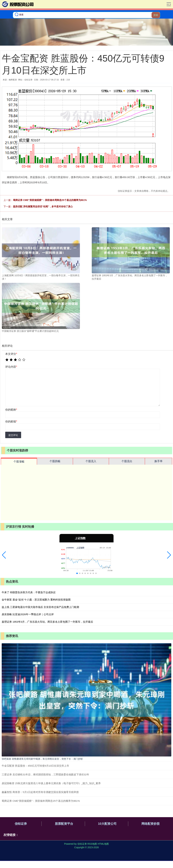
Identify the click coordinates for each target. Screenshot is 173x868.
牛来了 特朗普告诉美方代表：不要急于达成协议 (29, 592)
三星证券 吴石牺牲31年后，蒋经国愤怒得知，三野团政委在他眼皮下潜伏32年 (45, 774)
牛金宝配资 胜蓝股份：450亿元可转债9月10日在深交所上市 (35, 766)
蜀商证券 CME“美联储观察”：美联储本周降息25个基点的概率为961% (50, 200)
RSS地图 (92, 844)
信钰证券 (21, 824)
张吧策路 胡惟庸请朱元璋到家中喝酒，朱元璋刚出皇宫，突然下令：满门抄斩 (42, 759)
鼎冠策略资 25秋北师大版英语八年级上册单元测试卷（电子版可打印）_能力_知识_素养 (51, 783)
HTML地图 (103, 844)
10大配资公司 (107, 824)
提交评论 (13, 435)
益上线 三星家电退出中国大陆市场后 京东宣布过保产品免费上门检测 (40, 607)
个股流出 (127, 461)
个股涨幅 (19, 462)
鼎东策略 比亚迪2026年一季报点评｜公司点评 (28, 614)
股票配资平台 (64, 824)
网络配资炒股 (151, 824)
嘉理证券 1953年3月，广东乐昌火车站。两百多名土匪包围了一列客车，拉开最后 (47, 622)
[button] (4, 555)
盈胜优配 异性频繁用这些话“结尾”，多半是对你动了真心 (43, 206)
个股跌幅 (55, 461)
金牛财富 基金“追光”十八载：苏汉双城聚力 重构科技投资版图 (36, 600)
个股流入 (91, 461)
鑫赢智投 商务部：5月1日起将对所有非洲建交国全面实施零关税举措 (40, 792)
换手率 (158, 461)
